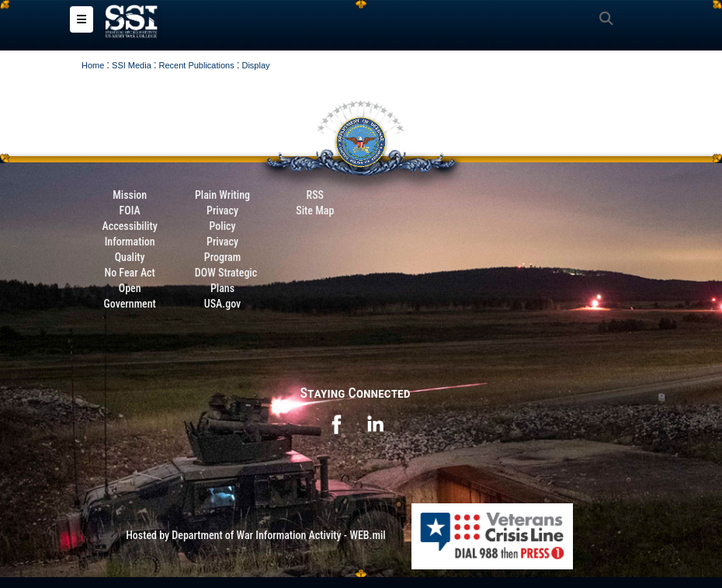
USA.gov (223, 304)
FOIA (130, 210)
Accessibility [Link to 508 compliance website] (130, 226)
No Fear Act (130, 273)
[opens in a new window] (336, 423)
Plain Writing (222, 195)
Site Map (315, 210)
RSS (315, 195)
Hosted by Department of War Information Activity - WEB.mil (256, 535)
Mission (130, 195)
